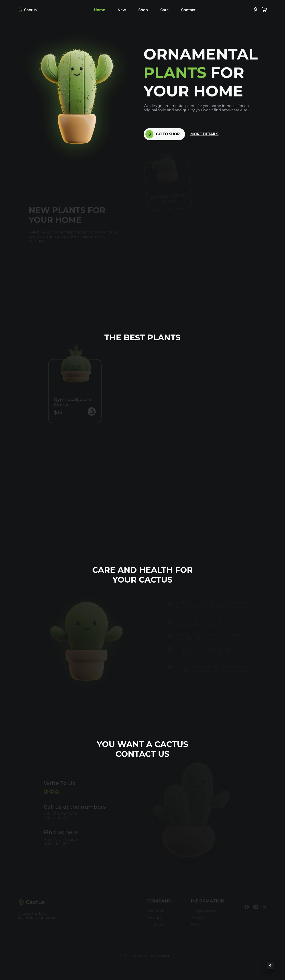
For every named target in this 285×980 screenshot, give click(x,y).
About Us (155, 909)
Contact (188, 10)
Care (165, 10)
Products (155, 916)
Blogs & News (203, 909)
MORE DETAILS (204, 134)
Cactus (27, 10)
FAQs (195, 923)
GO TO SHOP (163, 134)
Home (100, 10)
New (122, 10)
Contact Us (201, 916)
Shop (143, 10)
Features (155, 923)
